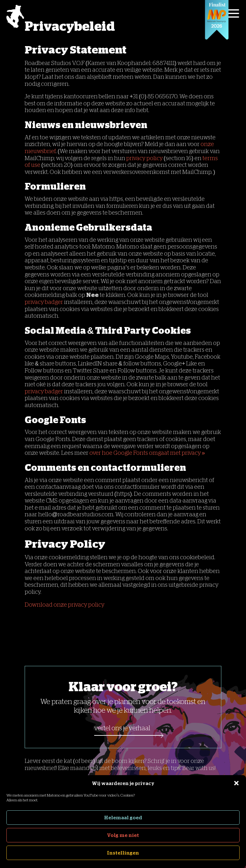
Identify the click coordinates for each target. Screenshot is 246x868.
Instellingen (123, 853)
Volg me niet (123, 835)
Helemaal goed (123, 818)
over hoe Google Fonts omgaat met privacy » (147, 453)
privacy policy (144, 158)
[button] (236, 783)
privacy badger (44, 302)
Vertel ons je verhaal (122, 728)
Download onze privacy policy (65, 605)
